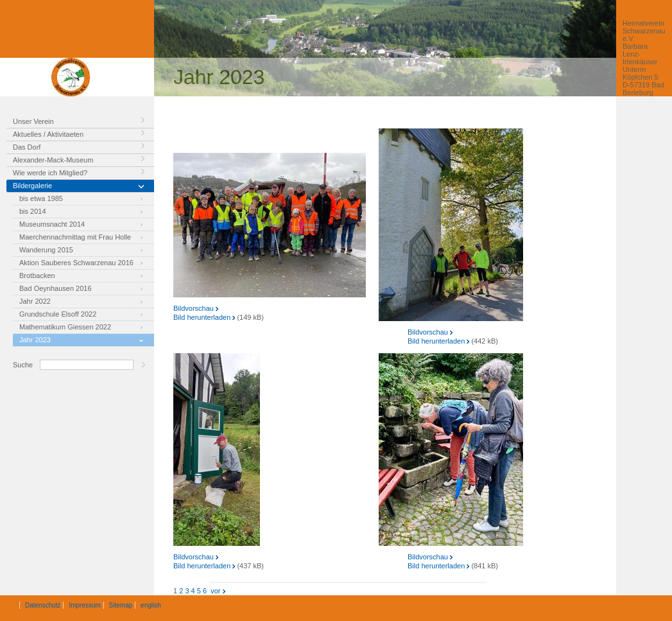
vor (217, 591)
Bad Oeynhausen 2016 (56, 288)
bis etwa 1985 (41, 198)
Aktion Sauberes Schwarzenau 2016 (76, 263)
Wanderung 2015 (46, 250)
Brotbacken (37, 276)
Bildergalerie (32, 186)
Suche (23, 365)
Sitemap (121, 605)
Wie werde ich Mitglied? (50, 173)
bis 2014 (33, 211)
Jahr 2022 (35, 301)
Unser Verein (33, 121)
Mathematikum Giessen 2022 (65, 327)
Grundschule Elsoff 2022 (58, 314)
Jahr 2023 (35, 340)
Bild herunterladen (204, 317)
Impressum (84, 605)
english (151, 605)
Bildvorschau (196, 308)
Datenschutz (43, 605)
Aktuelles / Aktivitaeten (48, 134)
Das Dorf (27, 147)
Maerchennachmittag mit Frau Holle (75, 237)
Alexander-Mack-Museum (53, 160)
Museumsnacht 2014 (52, 224)
